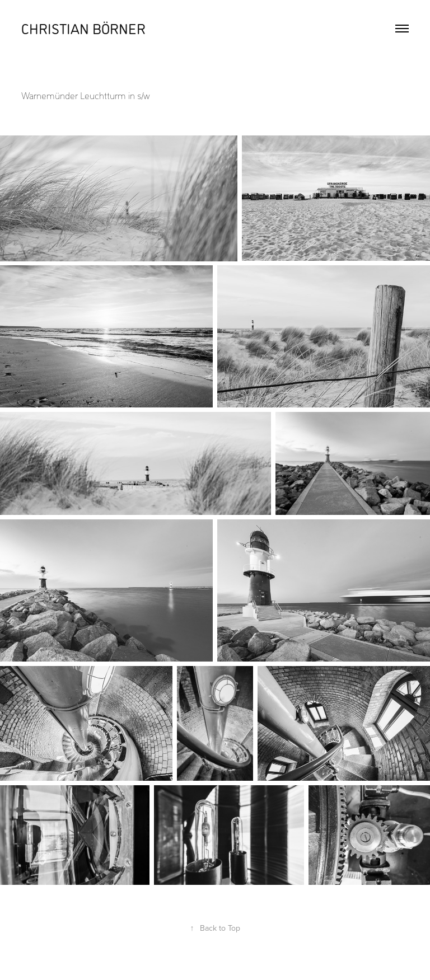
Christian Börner (83, 28)
